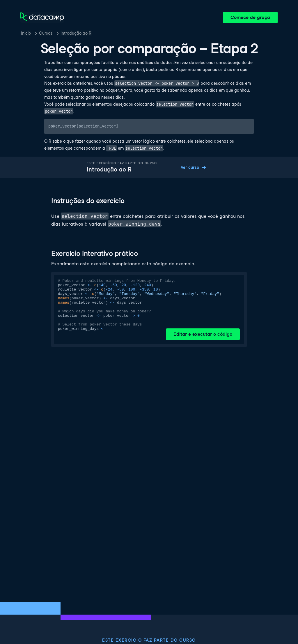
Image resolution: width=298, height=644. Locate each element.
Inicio (26, 33)
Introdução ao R (76, 33)
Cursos (46, 33)
